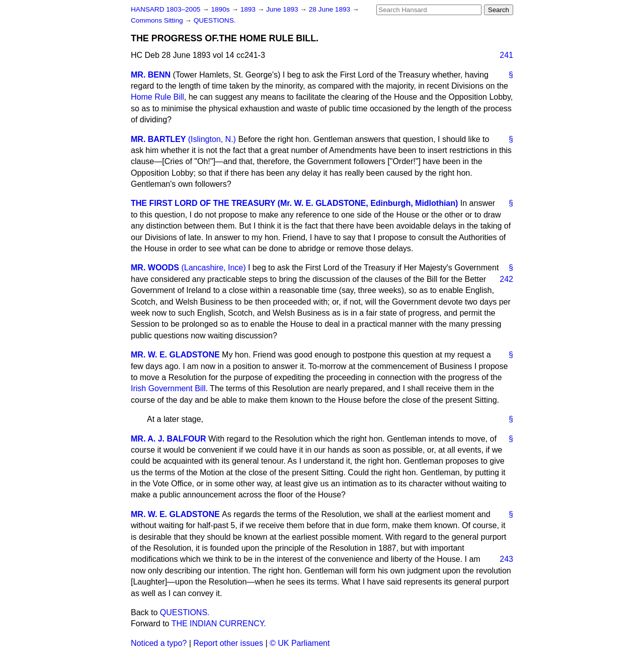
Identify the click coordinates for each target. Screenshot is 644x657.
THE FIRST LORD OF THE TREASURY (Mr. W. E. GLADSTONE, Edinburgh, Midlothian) (294, 203)
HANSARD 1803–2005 (166, 9)
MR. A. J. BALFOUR (169, 439)
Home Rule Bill (157, 97)
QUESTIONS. (215, 20)
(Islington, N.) (212, 139)
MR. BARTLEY (158, 139)
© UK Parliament (300, 643)
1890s (221, 9)
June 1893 (283, 9)
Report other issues (228, 643)
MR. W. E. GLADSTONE (175, 355)
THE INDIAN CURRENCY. (219, 624)
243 (506, 559)
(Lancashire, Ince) (213, 268)
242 (506, 279)
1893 (249, 9)
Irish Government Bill (168, 388)
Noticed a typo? (159, 643)
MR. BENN (151, 75)
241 (506, 55)
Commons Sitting (158, 20)
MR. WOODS (155, 268)
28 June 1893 (331, 9)
